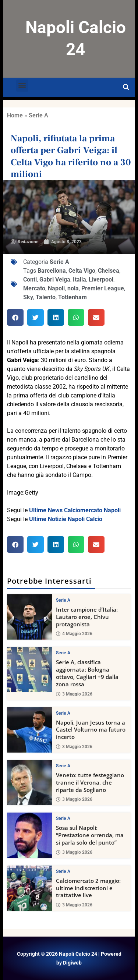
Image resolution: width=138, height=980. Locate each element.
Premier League (103, 288)
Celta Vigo (82, 271)
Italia (79, 280)
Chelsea (109, 271)
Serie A (38, 115)
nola (73, 288)
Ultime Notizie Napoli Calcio (66, 519)
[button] (22, 86)
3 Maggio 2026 (74, 694)
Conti (30, 280)
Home (15, 115)
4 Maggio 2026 (74, 634)
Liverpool (101, 280)
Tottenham (72, 297)
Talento (46, 297)
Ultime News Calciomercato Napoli (75, 510)
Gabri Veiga (55, 280)
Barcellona (52, 271)
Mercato (34, 288)
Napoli (56, 288)
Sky (28, 297)
